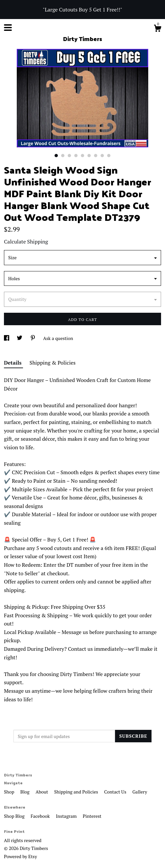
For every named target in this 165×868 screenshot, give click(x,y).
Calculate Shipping (26, 242)
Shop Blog (15, 816)
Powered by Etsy (20, 856)
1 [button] (56, 156)
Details (13, 363)
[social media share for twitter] (20, 338)
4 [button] (76, 156)
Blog (25, 792)
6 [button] (89, 156)
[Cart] (157, 29)
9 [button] (109, 156)
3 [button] (69, 156)
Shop (10, 792)
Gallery (140, 792)
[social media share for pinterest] (33, 338)
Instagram (67, 816)
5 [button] (82, 156)
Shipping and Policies (77, 792)
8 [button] (102, 156)
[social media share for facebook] (7, 338)
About (42, 792)
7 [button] (96, 156)
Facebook (41, 816)
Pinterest (92, 816)
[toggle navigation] (8, 28)
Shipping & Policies (53, 363)
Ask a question (58, 338)
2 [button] (63, 156)
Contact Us (116, 792)
